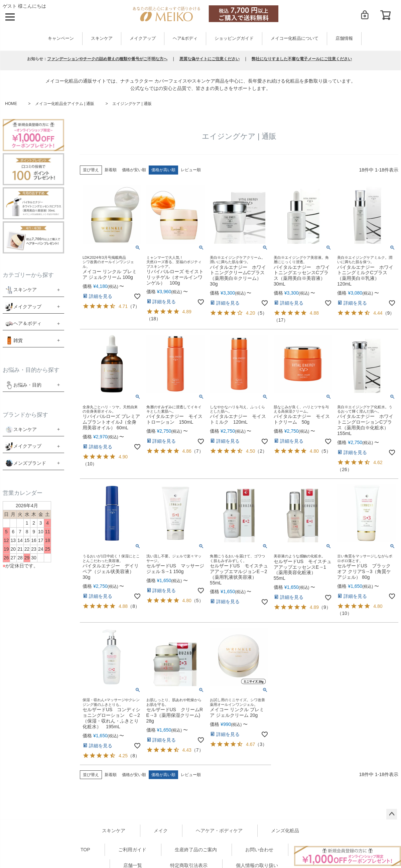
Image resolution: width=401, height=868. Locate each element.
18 (154, 319)
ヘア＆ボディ (27, 323)
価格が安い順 (134, 170)
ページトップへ (392, 814)
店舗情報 (344, 38)
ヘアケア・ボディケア (219, 831)
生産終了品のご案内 (196, 850)
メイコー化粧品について (295, 38)
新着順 (111, 170)
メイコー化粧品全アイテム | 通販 (65, 104)
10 (90, 464)
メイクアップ (143, 38)
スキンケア (102, 38)
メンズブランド (30, 463)
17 (281, 320)
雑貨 (18, 340)
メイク (161, 831)
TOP (85, 850)
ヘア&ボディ (185, 38)
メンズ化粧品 (285, 831)
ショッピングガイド (234, 38)
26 (345, 469)
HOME (11, 104)
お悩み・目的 (23, 385)
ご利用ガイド (132, 850)
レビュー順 (191, 170)
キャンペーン (61, 38)
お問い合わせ (259, 850)
